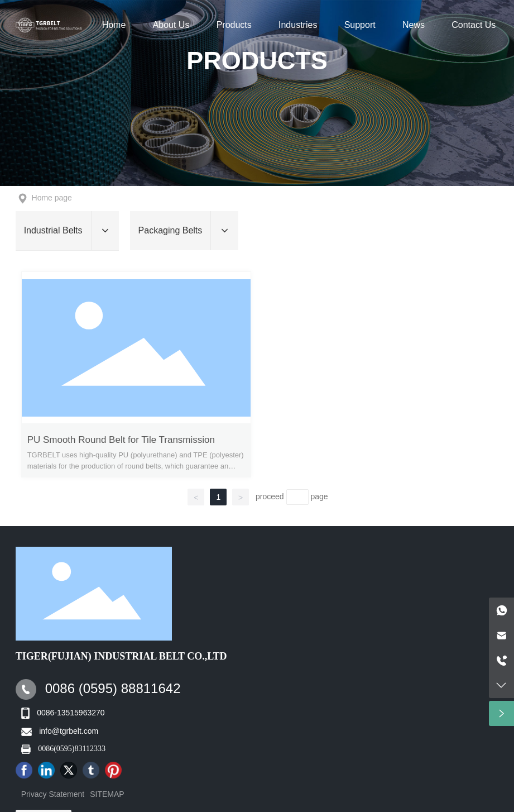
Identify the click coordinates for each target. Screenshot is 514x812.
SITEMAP (107, 794)
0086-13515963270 (71, 713)
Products (257, 61)
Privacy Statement (53, 794)
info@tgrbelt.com (69, 731)
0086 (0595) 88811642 (113, 688)
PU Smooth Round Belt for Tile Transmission (121, 440)
